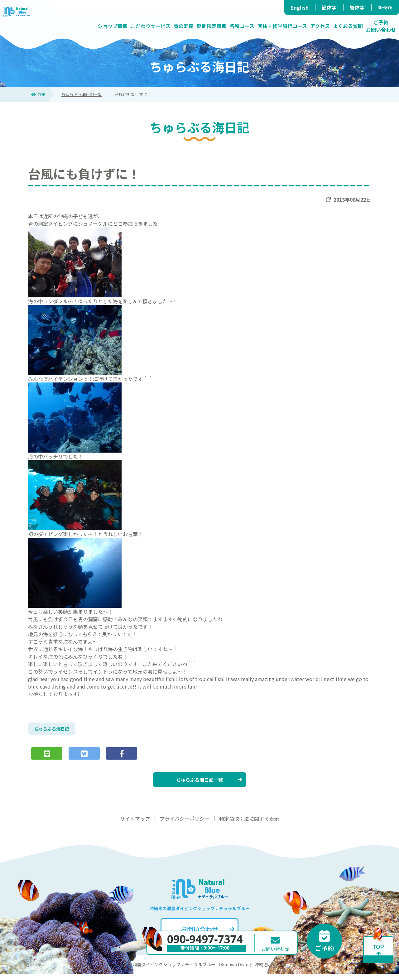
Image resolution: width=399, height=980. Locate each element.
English (300, 7)
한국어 (385, 7)
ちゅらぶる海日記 (54, 730)
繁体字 (357, 7)
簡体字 (329, 7)
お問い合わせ (207, 935)
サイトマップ (135, 824)
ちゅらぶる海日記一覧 (82, 94)
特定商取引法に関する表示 (249, 824)
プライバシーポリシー (185, 824)
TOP (38, 94)
